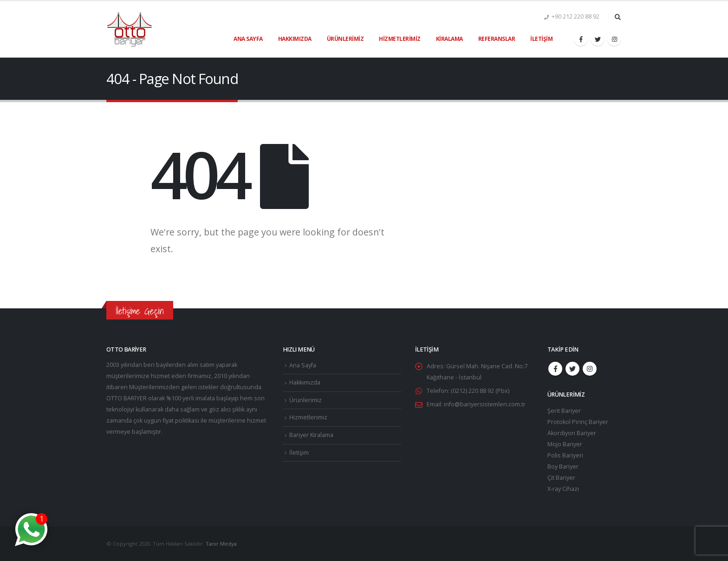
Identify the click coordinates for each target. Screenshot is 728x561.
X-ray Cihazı (563, 489)
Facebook (555, 369)
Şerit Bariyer (564, 411)
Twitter (572, 369)
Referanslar (497, 39)
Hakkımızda (295, 39)
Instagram (590, 369)
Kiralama (449, 39)
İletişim (541, 39)
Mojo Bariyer (565, 444)
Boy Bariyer (563, 466)
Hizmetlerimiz (400, 39)
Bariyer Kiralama (311, 435)
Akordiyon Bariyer (572, 433)
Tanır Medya (221, 544)
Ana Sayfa (248, 39)
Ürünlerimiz (345, 39)
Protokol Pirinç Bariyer (578, 422)
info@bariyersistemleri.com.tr (485, 404)
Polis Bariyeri (565, 455)
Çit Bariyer (561, 478)
